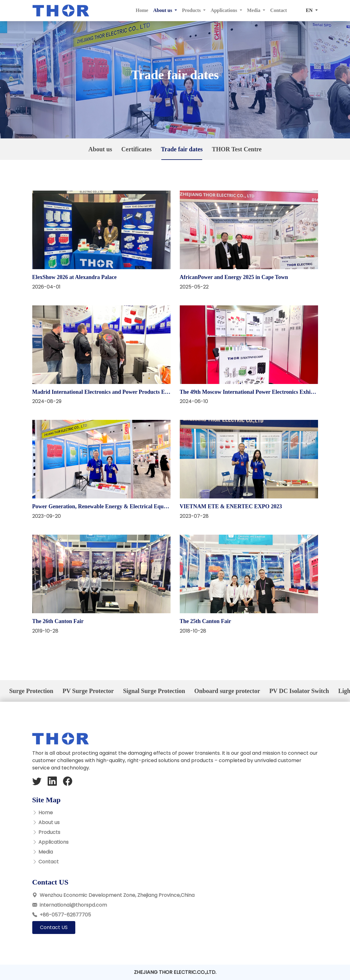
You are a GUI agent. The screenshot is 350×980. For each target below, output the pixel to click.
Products (49, 832)
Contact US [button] (54, 927)
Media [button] (254, 10)
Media (46, 852)
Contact (278, 10)
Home (142, 10)
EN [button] (310, 10)
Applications (53, 842)
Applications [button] (224, 10)
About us (49, 822)
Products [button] (192, 10)
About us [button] (163, 10)
